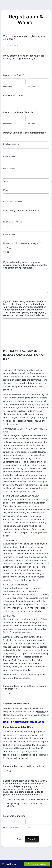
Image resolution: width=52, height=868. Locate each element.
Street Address (9, 169)
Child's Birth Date (13, 96)
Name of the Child (14, 75)
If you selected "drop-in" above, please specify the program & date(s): (24, 57)
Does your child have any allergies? (23, 243)
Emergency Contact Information (21, 211)
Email (6, 190)
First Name (7, 87)
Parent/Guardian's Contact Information (25, 133)
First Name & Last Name (13, 222)
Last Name (31, 87)
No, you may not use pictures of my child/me (24, 805)
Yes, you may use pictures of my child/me (28, 799)
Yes (9, 248)
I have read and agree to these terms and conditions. (25, 687)
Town (5, 181)
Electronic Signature (14, 816)
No (9, 252)
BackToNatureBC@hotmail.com (23, 722)
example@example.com (12, 201)
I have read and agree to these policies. (25, 766)
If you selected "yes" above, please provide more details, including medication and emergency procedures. (26, 265)
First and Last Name (11, 827)
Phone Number (9, 156)
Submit (32, 839)
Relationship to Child (11, 144)
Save (19, 839)
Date (29, 827)
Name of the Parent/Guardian (20, 112)
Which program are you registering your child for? (24, 38)
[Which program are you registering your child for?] (26, 45)
